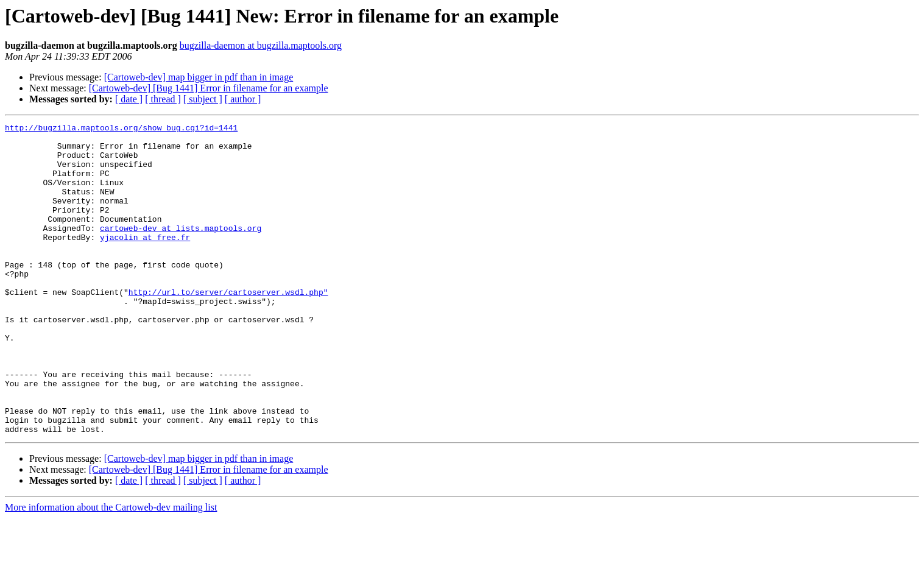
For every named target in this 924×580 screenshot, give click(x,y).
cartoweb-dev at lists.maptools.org (181, 250)
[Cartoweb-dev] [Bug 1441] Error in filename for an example (209, 88)
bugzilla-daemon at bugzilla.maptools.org (261, 45)
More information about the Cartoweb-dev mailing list (111, 569)
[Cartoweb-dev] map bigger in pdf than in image (199, 77)
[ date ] (129, 99)
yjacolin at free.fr (145, 261)
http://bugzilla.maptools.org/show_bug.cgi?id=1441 (121, 129)
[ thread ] (163, 99)
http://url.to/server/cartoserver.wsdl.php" (228, 327)
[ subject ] (203, 99)
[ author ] (243, 99)
